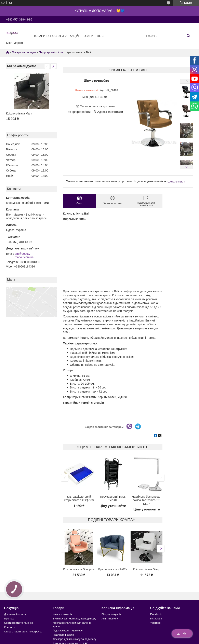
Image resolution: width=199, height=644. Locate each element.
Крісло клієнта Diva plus (79, 569)
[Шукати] (188, 36)
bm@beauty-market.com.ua (24, 256)
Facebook (156, 614)
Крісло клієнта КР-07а (113, 569)
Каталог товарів (62, 614)
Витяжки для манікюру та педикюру (74, 619)
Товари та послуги (49, 36)
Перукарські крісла (51, 52)
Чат (182, 633)
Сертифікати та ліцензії (18, 623)
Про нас (9, 619)
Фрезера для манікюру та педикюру (75, 639)
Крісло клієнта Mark (19, 113)
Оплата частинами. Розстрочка (23, 632)
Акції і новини (110, 619)
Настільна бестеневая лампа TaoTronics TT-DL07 (147, 500)
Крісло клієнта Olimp (147, 569)
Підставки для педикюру (68, 631)
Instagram (156, 619)
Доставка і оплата (15, 614)
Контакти (10, 627)
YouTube (155, 623)
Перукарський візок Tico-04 (113, 498)
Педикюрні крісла (63, 635)
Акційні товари (82, 36)
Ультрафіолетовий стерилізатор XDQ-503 (79, 498)
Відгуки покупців (111, 614)
